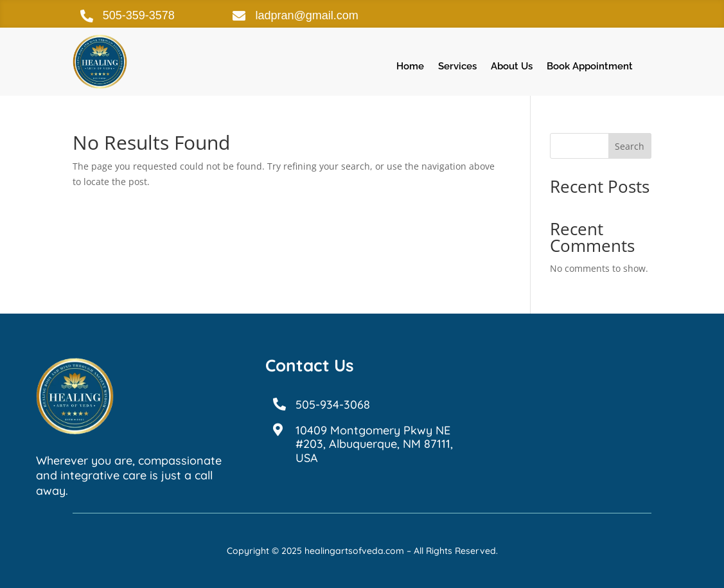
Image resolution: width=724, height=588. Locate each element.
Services (457, 67)
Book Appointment (590, 67)
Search (630, 146)
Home (410, 67)
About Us (512, 67)
